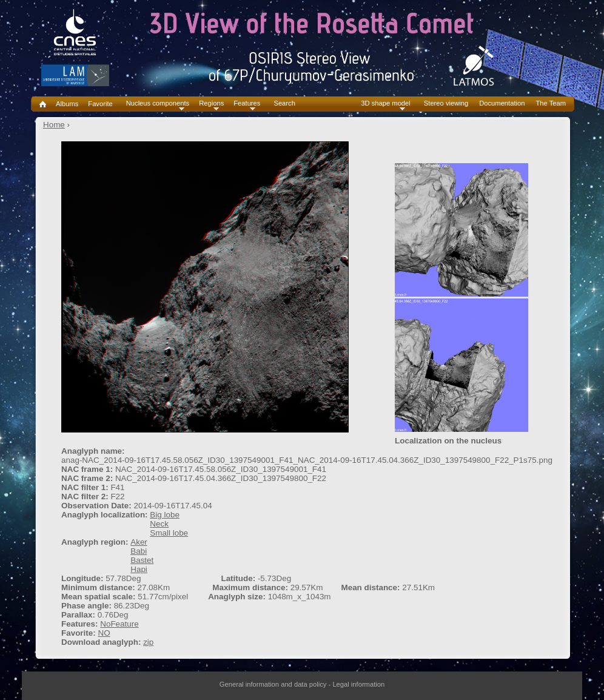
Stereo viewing (446, 103)
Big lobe (165, 515)
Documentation (502, 103)
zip (148, 642)
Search (284, 103)
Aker (139, 542)
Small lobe (169, 533)
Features (247, 103)
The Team (551, 103)
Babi (139, 551)
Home (54, 125)
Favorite (100, 104)
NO (104, 633)
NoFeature (119, 624)
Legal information (358, 684)
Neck (159, 524)
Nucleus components (158, 103)
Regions (211, 103)
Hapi (139, 569)
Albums (67, 104)
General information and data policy (273, 684)
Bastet (142, 560)
